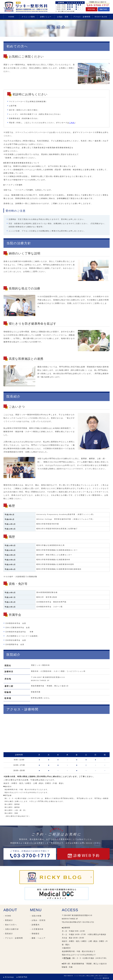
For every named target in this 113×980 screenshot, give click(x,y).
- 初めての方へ (10, 925)
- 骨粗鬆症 (35, 934)
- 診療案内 (35, 925)
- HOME (7, 916)
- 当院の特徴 (36, 916)
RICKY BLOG (101, 17)
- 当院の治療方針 (11, 929)
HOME (11, 17)
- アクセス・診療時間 (13, 938)
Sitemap (9, 977)
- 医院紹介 (8, 920)
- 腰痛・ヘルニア (38, 938)
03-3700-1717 (75, 922)
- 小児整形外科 (37, 929)
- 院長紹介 (8, 934)
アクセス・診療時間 (82, 17)
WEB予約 (23, 977)
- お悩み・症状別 (38, 920)
